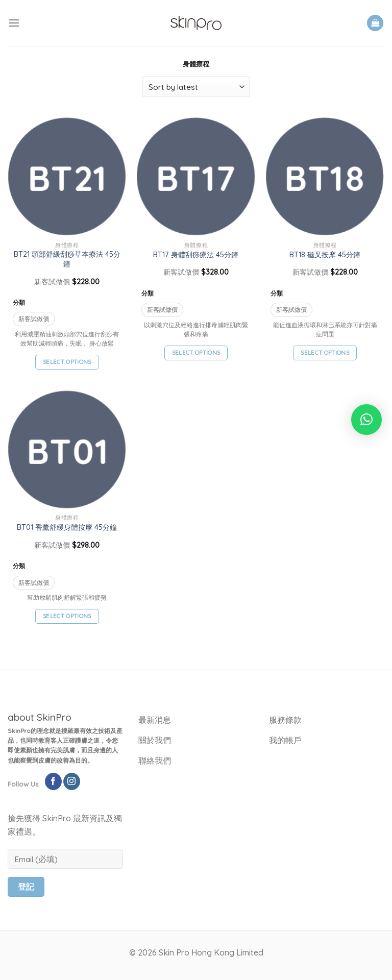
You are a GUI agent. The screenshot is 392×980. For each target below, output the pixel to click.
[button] (366, 420)
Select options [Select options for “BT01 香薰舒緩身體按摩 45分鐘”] (67, 616)
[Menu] (14, 23)
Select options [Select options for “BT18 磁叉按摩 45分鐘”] (325, 352)
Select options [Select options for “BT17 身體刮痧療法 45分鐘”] (196, 352)
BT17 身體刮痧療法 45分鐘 (196, 255)
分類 (19, 302)
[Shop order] (196, 87)
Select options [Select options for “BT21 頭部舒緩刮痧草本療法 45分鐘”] (67, 362)
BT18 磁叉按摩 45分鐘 (325, 255)
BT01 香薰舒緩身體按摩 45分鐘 (67, 527)
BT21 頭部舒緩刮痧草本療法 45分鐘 (67, 259)
